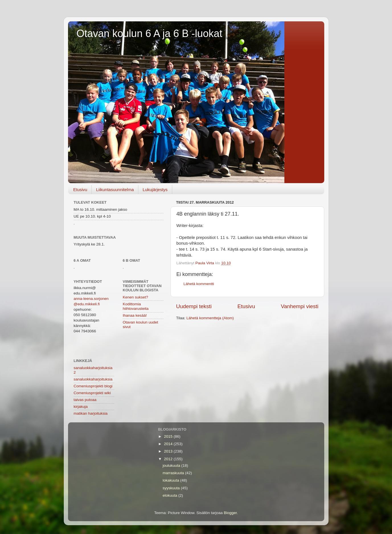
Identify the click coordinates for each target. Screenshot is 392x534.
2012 (169, 459)
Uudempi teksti (194, 306)
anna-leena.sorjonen (91, 299)
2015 (169, 436)
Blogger (230, 513)
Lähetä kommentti (199, 284)
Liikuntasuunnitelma (115, 190)
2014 (169, 444)
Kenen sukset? (135, 297)
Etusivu (80, 190)
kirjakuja (81, 407)
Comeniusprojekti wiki (92, 393)
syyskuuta (172, 488)
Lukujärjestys (155, 190)
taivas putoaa (85, 400)
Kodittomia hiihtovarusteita (136, 306)
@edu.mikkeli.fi (87, 304)
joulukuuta (172, 466)
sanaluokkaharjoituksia (93, 379)
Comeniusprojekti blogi (93, 386)
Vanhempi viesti (300, 306)
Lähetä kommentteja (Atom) (210, 318)
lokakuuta (171, 480)
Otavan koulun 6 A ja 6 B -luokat (149, 33)
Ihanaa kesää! (135, 315)
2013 (169, 451)
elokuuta (170, 495)
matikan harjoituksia (91, 413)
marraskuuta (174, 473)
